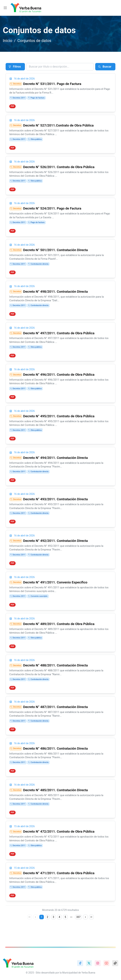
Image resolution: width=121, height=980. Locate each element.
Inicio (8, 41)
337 (78, 927)
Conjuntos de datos (34, 41)
